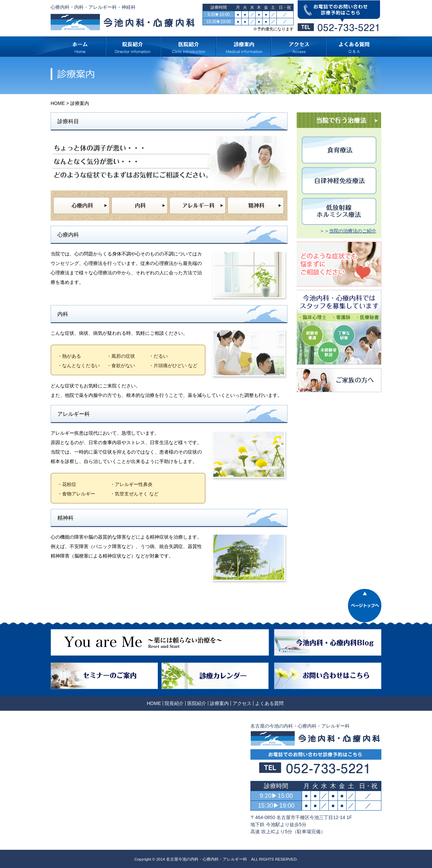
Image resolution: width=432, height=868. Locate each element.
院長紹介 (174, 703)
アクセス (242, 703)
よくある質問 (269, 703)
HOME (58, 103)
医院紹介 (197, 703)
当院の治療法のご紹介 (353, 231)
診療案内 (219, 703)
